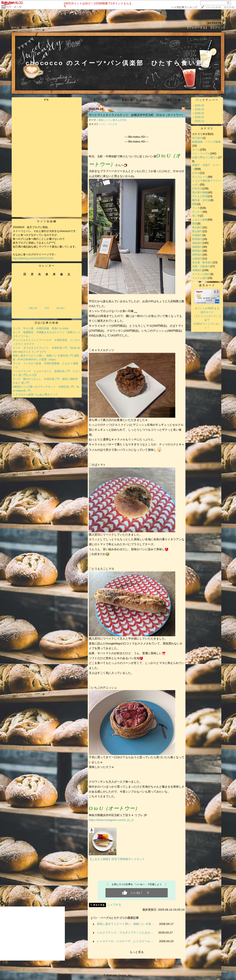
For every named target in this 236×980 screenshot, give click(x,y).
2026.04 (199, 106)
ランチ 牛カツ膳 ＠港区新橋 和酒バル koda (41, 328)
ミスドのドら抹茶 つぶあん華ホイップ (35, 395)
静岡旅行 (197, 251)
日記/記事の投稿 (47, 323)
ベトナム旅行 (200, 278)
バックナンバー (207, 100)
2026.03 (199, 109)
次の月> (60, 308)
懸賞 (195, 224)
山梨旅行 (197, 259)
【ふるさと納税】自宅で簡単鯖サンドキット (117, 859)
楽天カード (207, 285)
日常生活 (197, 189)
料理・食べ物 (14, 7)
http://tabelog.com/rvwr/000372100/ (33, 258)
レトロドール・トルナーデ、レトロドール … (125, 941)
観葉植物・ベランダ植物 (206, 142)
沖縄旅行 (197, 270)
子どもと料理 (200, 196)
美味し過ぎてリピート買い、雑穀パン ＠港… (125, 924)
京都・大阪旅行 (201, 266)
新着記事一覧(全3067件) (137, 100)
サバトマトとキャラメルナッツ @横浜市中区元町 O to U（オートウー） (137, 115)
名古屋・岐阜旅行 (203, 262)
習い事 (196, 216)
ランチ (196, 208)
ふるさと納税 (200, 220)
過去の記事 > (175, 100)
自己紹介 (197, 138)
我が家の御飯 (200, 192)
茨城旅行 (197, 235)
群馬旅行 (197, 239)
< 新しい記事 (99, 100)
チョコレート (200, 177)
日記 (24, 28)
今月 (47, 308)
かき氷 (196, 173)
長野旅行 (197, 255)
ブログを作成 (213, 7)
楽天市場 (229, 7)
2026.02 (199, 113)
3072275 (214, 23)
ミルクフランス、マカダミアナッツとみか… (125, 933)
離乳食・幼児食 (201, 200)
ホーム (15, 28)
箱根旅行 (197, 247)
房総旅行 (197, 243)
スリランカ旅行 (201, 274)
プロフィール (38, 28)
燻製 (195, 204)
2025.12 (199, 121)
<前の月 (33, 308)
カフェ (196, 150)
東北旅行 (197, 227)
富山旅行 (197, 231)
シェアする (114, 905)
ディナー (197, 212)
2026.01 (199, 117)
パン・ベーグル (109, 124)
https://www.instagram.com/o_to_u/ (111, 820)
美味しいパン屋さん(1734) (112, 120)
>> (184, 7)
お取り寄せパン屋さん (205, 157)
